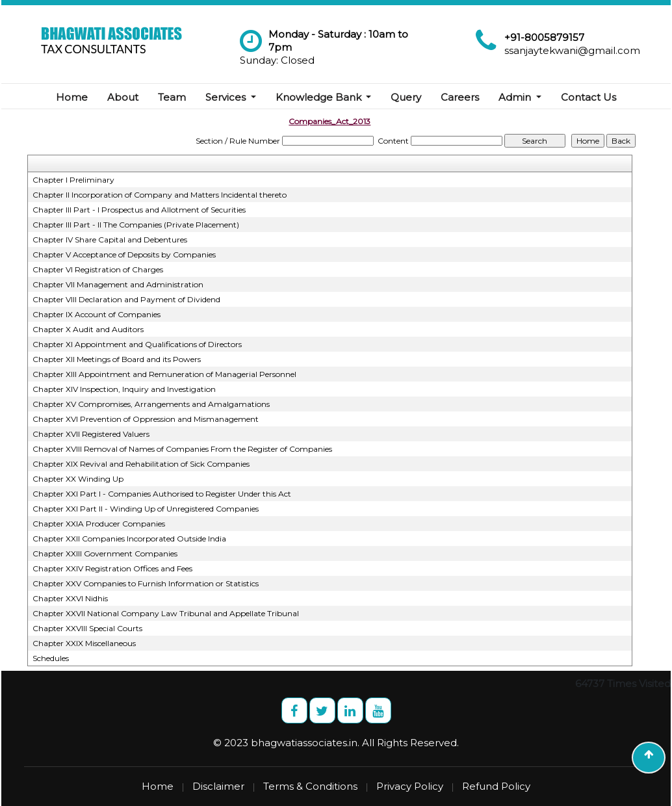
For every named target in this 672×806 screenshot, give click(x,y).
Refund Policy (496, 786)
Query (406, 97)
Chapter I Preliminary (73, 180)
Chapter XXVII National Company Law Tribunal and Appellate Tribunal (166, 613)
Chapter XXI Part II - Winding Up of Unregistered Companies (146, 509)
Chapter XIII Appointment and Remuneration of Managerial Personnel (164, 374)
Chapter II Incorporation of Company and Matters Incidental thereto (160, 195)
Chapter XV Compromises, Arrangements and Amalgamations (151, 404)
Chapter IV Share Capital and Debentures (110, 240)
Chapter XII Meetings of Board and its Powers (117, 359)
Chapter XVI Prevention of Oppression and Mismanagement (146, 419)
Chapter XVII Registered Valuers (91, 434)
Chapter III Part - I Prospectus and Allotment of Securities (139, 210)
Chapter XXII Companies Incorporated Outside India (129, 539)
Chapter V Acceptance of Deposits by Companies (124, 254)
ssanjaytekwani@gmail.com (572, 50)
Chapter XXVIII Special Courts (87, 628)
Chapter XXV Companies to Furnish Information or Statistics (146, 583)
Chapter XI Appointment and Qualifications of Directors (137, 344)
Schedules (51, 658)
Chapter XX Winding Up (78, 479)
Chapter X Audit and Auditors (88, 329)
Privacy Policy (410, 786)
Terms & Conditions (310, 786)
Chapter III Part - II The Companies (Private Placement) (136, 225)
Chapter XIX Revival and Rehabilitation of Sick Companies (141, 464)
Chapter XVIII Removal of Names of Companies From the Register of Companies (182, 449)
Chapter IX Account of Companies (97, 314)
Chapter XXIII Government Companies (105, 553)
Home (72, 97)
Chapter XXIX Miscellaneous (84, 643)
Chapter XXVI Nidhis (70, 598)
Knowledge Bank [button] (320, 97)
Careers (460, 97)
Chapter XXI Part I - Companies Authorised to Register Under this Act (162, 494)
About (123, 97)
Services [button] (227, 97)
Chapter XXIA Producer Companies (99, 524)
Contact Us (588, 97)
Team (172, 97)
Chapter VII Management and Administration (118, 284)
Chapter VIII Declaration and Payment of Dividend (126, 299)
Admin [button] (516, 97)
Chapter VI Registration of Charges (98, 269)
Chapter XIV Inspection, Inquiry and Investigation (124, 389)
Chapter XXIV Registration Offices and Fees (112, 568)
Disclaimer (218, 786)
